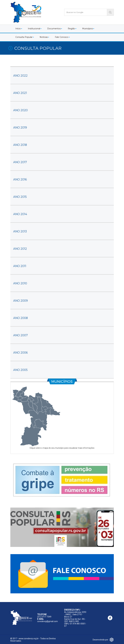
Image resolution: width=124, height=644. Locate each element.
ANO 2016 (20, 179)
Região (72, 29)
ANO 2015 (20, 197)
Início (19, 29)
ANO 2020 (20, 110)
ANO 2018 (20, 145)
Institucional (35, 29)
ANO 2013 (20, 231)
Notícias (44, 37)
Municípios (88, 29)
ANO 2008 (20, 318)
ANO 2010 (20, 283)
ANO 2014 (20, 214)
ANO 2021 (20, 93)
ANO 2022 (20, 76)
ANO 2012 (20, 249)
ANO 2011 (20, 266)
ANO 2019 (20, 128)
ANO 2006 (20, 353)
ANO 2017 (20, 162)
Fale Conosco (62, 37)
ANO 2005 (20, 370)
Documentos (55, 29)
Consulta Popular (25, 37)
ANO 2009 (20, 301)
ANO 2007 (20, 335)
